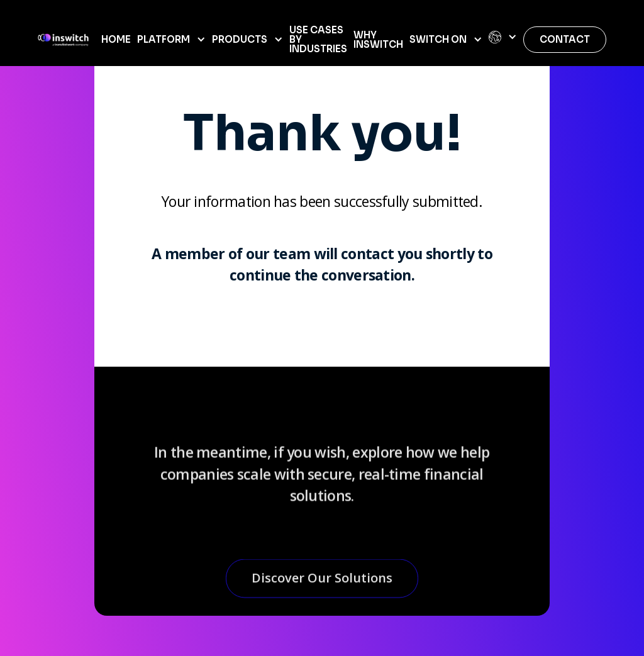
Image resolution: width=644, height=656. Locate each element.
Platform (164, 39)
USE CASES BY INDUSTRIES (318, 39)
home (116, 39)
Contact (565, 39)
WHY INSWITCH (378, 40)
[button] (171, 39)
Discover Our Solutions (322, 583)
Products (240, 39)
